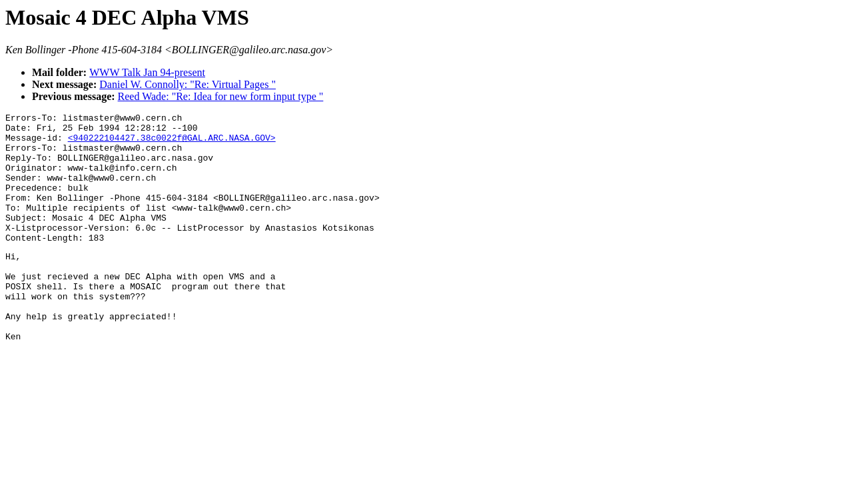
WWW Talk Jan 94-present (147, 72)
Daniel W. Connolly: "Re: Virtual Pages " (188, 84)
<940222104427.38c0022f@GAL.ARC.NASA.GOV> (172, 143)
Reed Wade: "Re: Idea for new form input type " (221, 96)
